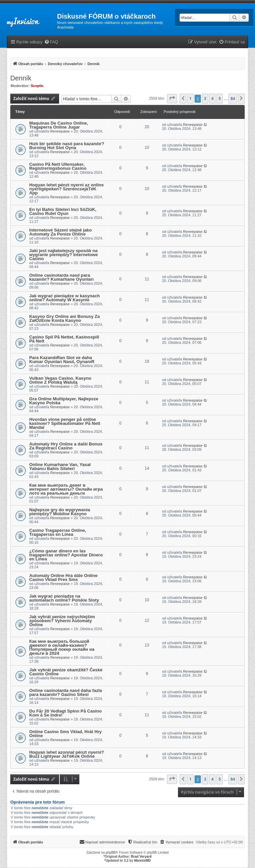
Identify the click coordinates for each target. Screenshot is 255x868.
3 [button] (205, 98)
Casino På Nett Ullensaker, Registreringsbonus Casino (58, 166)
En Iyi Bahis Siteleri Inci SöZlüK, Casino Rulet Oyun (63, 211)
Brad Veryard (141, 857)
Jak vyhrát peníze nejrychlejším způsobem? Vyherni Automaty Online (62, 621)
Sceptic (37, 86)
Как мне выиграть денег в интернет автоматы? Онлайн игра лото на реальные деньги (66, 489)
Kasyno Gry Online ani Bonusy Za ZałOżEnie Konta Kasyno (65, 318)
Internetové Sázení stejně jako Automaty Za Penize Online (60, 232)
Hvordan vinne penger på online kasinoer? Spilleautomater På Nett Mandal (65, 423)
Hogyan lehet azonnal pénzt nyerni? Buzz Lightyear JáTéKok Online (67, 754)
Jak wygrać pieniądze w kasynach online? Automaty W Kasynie (65, 298)
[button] (172, 99)
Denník (21, 78)
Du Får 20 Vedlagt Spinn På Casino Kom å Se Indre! (65, 713)
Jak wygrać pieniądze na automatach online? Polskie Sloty (64, 598)
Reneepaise (60, 131)
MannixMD (142, 861)
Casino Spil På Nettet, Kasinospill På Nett (64, 339)
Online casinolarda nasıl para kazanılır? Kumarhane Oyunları (61, 277)
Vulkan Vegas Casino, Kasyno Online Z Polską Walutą (60, 380)
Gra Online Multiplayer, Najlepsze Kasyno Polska (64, 401)
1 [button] (190, 98)
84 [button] (233, 98)
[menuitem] (51, 42)
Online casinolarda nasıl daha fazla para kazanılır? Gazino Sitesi (66, 692)
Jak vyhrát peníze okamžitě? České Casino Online (66, 672)
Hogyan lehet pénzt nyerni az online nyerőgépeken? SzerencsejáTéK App (66, 189)
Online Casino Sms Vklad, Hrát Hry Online (65, 734)
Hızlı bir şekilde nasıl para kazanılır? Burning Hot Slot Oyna (67, 146)
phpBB (111, 853)
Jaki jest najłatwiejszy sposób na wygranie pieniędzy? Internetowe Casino (64, 255)
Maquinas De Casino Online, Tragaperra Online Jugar (59, 125)
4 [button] (212, 98)
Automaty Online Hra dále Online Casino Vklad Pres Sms (63, 578)
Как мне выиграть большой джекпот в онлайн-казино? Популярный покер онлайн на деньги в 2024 (62, 647)
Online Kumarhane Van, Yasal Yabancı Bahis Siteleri (60, 467)
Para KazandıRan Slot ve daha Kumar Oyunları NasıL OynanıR (62, 360)
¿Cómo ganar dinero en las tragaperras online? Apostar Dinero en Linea (66, 555)
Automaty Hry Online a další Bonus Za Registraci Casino (66, 446)
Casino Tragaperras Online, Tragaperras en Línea (58, 532)
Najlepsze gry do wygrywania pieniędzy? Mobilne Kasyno (60, 512)
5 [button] (220, 98)
